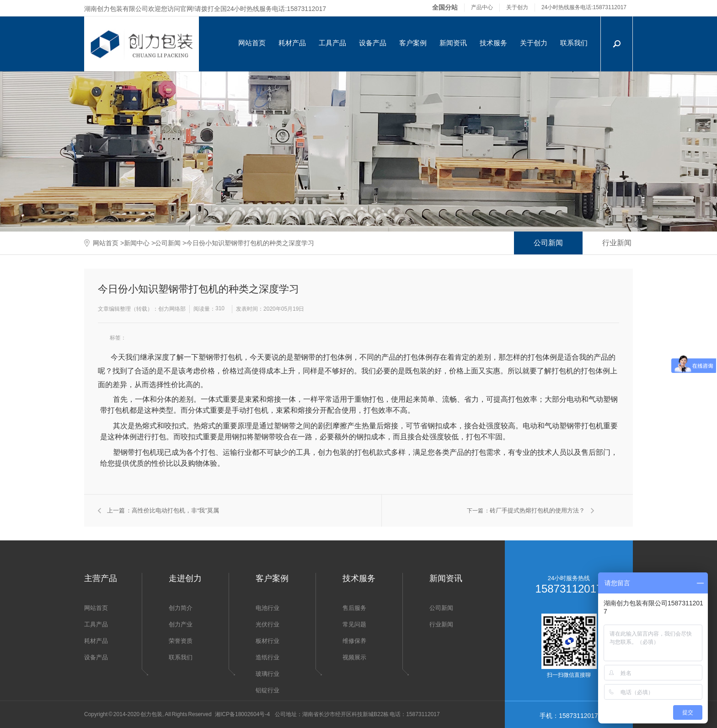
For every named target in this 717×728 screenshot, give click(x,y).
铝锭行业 (268, 690)
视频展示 (354, 657)
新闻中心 (137, 243)
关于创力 (517, 7)
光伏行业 (268, 624)
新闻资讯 (453, 43)
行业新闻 (617, 243)
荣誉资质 (181, 641)
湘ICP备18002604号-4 (242, 714)
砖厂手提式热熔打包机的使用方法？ (537, 510)
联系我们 (574, 43)
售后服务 (354, 608)
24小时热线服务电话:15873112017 (584, 7)
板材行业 (268, 641)
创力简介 (181, 608)
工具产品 (332, 43)
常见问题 (354, 624)
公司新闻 (168, 243)
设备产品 (373, 43)
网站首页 (252, 43)
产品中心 (482, 7)
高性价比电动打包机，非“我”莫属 (175, 510)
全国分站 (445, 7)
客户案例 (413, 43)
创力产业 (181, 624)
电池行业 (268, 608)
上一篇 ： (119, 510)
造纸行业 (268, 657)
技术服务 (493, 43)
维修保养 (354, 641)
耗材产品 (292, 43)
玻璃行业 (268, 674)
